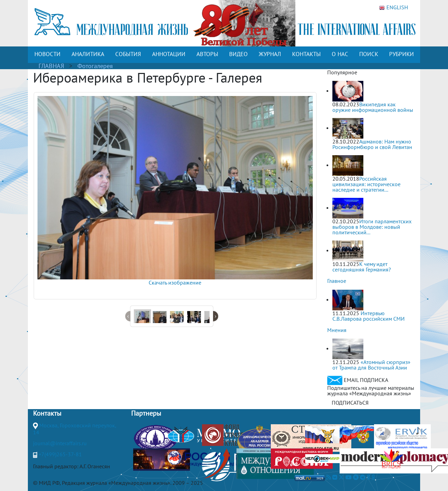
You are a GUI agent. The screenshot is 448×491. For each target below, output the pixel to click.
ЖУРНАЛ (270, 54)
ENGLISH (394, 8)
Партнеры (146, 413)
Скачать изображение (175, 282)
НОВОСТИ (47, 54)
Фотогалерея (95, 66)
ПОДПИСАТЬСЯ (350, 403)
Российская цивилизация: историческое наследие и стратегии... (366, 184)
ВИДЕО (238, 54)
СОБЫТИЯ (128, 54)
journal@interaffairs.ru (60, 443)
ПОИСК (369, 54)
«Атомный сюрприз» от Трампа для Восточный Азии (371, 365)
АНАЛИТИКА (88, 54)
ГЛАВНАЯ (51, 66)
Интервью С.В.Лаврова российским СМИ (369, 316)
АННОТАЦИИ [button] (169, 54)
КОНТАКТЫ (306, 54)
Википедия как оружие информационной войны (373, 107)
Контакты (47, 413)
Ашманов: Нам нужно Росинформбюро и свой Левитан (372, 144)
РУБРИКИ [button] (402, 54)
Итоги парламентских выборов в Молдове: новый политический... (372, 227)
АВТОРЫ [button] (207, 54)
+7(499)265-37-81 (60, 454)
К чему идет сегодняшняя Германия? (362, 267)
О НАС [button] (340, 54)
